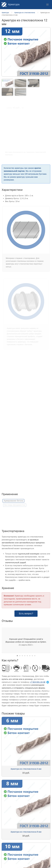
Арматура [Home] (11, 4)
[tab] (7, 83)
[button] (47, 5)
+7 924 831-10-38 (38, 682)
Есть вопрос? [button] (26, 614)
